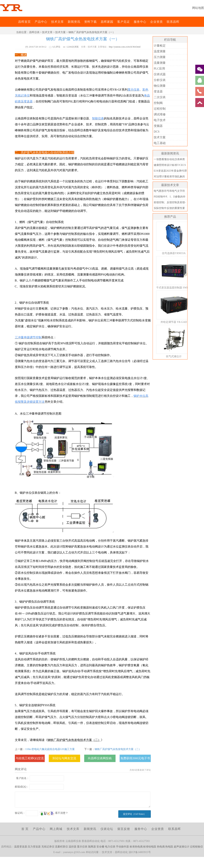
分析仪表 (160, 80)
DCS (157, 132)
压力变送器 (34, 847)
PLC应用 (159, 69)
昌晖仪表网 (16, 22)
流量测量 (160, 63)
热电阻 (169, 847)
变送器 (158, 91)
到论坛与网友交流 (64, 758)
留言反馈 (124, 829)
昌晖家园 (107, 22)
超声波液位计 (182, 847)
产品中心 (41, 22)
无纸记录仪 (48, 847)
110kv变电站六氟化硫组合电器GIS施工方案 (50, 749)
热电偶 (161, 847)
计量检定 (160, 46)
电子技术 (160, 120)
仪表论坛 (107, 829)
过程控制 (160, 109)
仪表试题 (160, 74)
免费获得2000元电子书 (135, 758)
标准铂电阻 (150, 847)
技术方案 (60, 32)
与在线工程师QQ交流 (30, 758)
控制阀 (158, 103)
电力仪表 (110, 847)
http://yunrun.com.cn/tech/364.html (125, 47)
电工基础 (160, 143)
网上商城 (56, 829)
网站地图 (198, 8)
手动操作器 (122, 847)
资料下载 (91, 22)
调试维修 (160, 114)
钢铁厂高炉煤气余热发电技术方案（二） (118, 749)
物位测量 (160, 86)
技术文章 (47, 32)
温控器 (73, 847)
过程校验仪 (196, 847)
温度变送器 (21, 847)
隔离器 (92, 847)
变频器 (158, 126)
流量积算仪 (61, 847)
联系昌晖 (173, 22)
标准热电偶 (136, 847)
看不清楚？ (54, 813)
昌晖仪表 (34, 32)
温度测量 (160, 51)
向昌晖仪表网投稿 (100, 758)
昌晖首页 (24, 22)
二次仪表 (160, 97)
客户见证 (124, 22)
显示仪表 (82, 847)
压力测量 (160, 57)
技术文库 (57, 22)
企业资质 (157, 22)
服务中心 (140, 22)
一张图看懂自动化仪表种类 (169, 159)
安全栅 (100, 847)
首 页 (25, 829)
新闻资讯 (74, 22)
